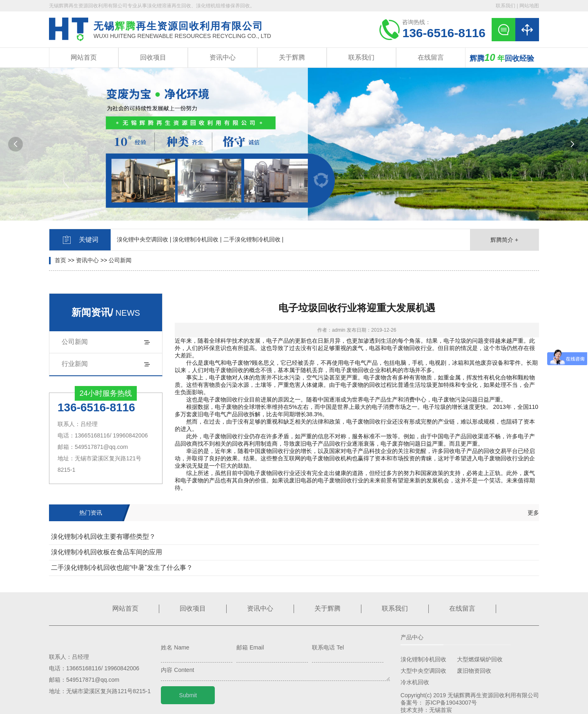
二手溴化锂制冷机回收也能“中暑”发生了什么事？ (122, 568)
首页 (60, 260)
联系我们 (506, 6)
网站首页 (84, 57)
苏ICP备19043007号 (451, 703)
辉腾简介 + (504, 240)
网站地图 (529, 6)
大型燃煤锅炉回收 (480, 659)
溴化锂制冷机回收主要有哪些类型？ (103, 537)
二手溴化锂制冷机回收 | (254, 239)
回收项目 (153, 57)
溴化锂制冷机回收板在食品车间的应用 (107, 552)
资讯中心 (223, 57)
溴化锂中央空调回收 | (144, 239)
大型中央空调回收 (423, 671)
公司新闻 (120, 260)
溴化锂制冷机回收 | (197, 239)
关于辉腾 (292, 57)
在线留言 (431, 57)
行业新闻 (75, 364)
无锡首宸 (441, 710)
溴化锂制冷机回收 (423, 659)
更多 (533, 513)
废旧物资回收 (474, 671)
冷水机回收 (415, 682)
